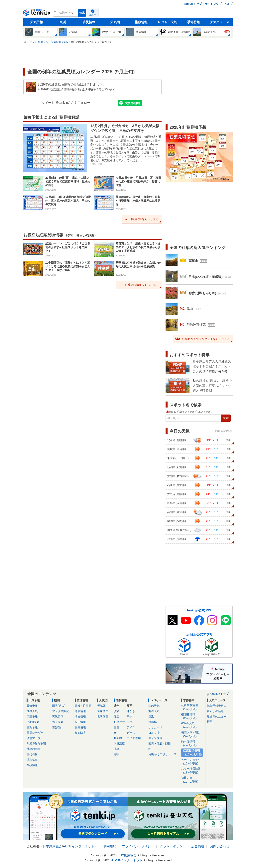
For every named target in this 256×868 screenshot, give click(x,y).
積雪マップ (34, 738)
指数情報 (141, 22)
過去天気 (58, 722)
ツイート (48, 103)
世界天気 (32, 711)
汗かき (131, 711)
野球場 (153, 722)
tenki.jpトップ (193, 4)
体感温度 (119, 743)
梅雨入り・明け (193, 735)
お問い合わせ (220, 846)
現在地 (93, 15)
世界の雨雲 (34, 749)
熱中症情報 (193, 744)
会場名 (171, 412)
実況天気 (58, 717)
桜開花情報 (193, 716)
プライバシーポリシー (138, 846)
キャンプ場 (155, 738)
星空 (116, 727)
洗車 (116, 749)
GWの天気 (193, 725)
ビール (131, 733)
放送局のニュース (218, 717)
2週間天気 (33, 722)
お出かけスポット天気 (162, 754)
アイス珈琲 (134, 738)
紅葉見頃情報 (193, 753)
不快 (130, 717)
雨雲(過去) (59, 706)
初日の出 (193, 780)
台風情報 (80, 727)
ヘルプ (228, 4)
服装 (116, 717)
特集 (210, 721)
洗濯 (116, 711)
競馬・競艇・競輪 (160, 743)
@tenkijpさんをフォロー (73, 103)
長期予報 (32, 727)
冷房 (130, 722)
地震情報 (80, 711)
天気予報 (37, 22)
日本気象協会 (52, 846)
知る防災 (80, 733)
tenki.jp (37, 14)
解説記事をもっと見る (145, 219)
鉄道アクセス (186, 412)
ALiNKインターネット (79, 846)
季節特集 (193, 22)
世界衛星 (103, 717)
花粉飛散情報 (193, 707)
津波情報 (80, 717)
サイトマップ (213, 4)
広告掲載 (198, 846)
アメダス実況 (61, 711)
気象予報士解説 (217, 706)
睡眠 (116, 754)
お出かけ (119, 722)
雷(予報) (32, 754)
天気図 (115, 22)
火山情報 (80, 722)
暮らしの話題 (215, 711)
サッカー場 (155, 727)
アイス (131, 727)
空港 (151, 717)
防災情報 (89, 22)
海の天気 (154, 711)
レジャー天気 (167, 22)
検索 (82, 12)
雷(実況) (57, 727)
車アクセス (203, 412)
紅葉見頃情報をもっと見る (142, 285)
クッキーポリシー (173, 846)
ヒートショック (193, 762)
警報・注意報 (83, 706)
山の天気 (154, 706)
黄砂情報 (32, 765)
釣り (151, 749)
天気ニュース (220, 22)
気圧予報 (32, 717)
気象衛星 (103, 711)
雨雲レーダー (35, 733)
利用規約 (110, 846)
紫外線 (118, 738)
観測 (63, 22)
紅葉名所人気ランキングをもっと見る (206, 339)
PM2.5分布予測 (36, 743)
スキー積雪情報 (193, 771)
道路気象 (32, 760)
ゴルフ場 (154, 733)
